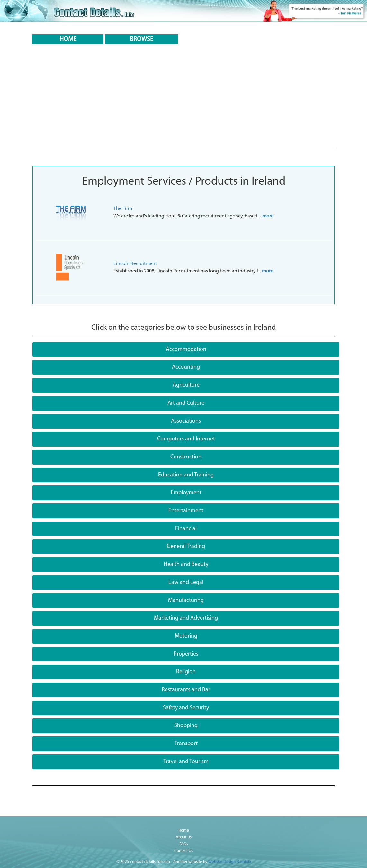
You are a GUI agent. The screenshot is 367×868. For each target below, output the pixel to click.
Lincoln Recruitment (135, 264)
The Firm (123, 209)
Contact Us (183, 851)
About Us (184, 837)
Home (184, 831)
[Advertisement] (183, 115)
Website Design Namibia (230, 862)
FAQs (184, 844)
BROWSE (142, 39)
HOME (68, 39)
